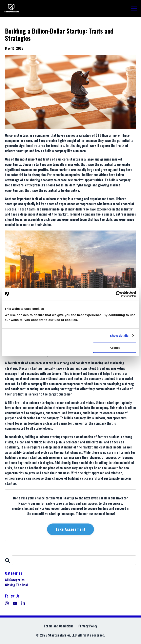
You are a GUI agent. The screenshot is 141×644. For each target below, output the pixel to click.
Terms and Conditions (59, 626)
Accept (115, 348)
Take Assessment (70, 529)
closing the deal (16, 585)
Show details (119, 336)
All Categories (15, 580)
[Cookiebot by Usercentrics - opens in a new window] (119, 294)
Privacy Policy (88, 626)
